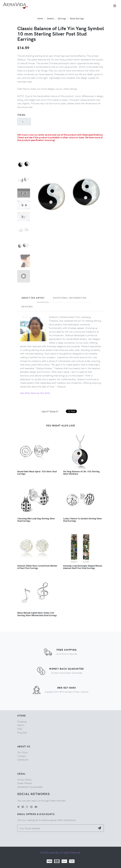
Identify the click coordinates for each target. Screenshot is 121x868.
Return (21, 725)
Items (21, 115)
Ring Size (22, 732)
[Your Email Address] (57, 828)
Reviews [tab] (27, 307)
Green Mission (25, 783)
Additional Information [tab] (70, 298)
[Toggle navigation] (115, 6)
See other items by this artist (35, 393)
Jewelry (50, 18)
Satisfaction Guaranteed (30, 787)
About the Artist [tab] (33, 298)
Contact (22, 756)
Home (40, 18)
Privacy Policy (24, 779)
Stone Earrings (77, 18)
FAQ (20, 729)
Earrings (62, 18)
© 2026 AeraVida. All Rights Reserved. (61, 852)
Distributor (23, 759)
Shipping (22, 721)
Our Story (22, 752)
